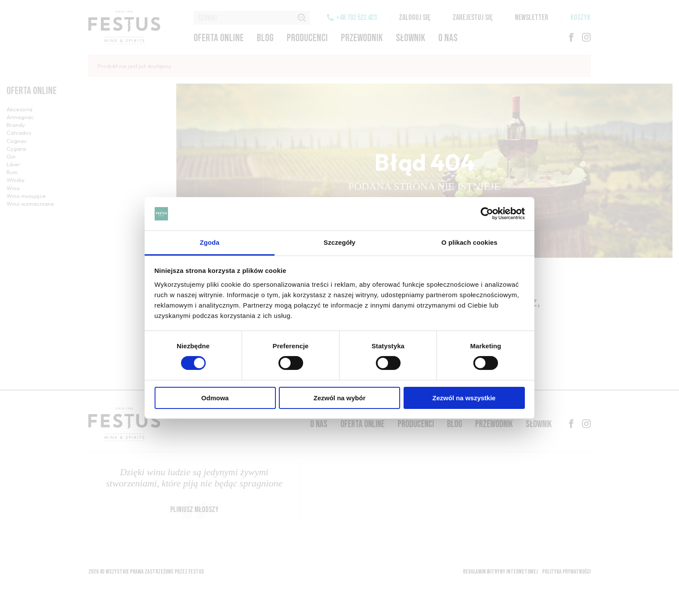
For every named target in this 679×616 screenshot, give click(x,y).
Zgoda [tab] (210, 242)
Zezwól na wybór (339, 398)
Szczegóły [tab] (339, 242)
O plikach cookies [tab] (469, 242)
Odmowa (215, 398)
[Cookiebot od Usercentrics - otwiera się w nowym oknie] (487, 214)
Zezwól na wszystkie (464, 398)
